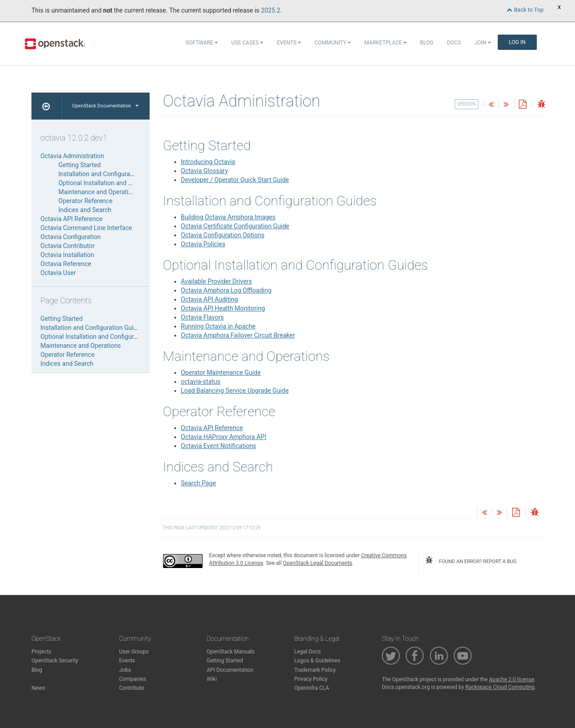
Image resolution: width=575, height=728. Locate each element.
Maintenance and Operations (99, 192)
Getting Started (80, 165)
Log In (517, 42)
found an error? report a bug (471, 560)
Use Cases (247, 43)
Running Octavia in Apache (218, 326)
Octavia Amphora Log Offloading (226, 290)
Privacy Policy (311, 679)
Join (483, 43)
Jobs (125, 670)
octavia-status (201, 382)
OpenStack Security (55, 661)
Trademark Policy (315, 670)
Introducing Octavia (208, 162)
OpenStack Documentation (105, 106)
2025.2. (272, 10)
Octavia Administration (72, 156)
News (38, 688)
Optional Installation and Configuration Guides (123, 183)
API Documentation (230, 670)
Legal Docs (307, 652)
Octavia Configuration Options (223, 235)
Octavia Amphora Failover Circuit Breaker (238, 335)
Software (202, 43)
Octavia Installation (67, 255)
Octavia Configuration (71, 237)
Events (289, 43)
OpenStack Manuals (231, 652)
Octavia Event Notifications (219, 446)
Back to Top (525, 10)
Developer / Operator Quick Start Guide (235, 180)
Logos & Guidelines (317, 661)
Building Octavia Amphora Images (228, 217)
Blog (427, 43)
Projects (41, 652)
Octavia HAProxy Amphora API (224, 437)
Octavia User (58, 273)
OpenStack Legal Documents (318, 563)
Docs (454, 43)
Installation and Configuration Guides (110, 174)
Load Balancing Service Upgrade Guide (235, 391)
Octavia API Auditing (210, 299)
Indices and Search (85, 210)
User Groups (134, 652)
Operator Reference (85, 201)
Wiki (212, 679)
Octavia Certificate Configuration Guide (235, 226)
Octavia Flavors (203, 317)
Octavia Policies (203, 244)
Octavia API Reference (212, 428)
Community (333, 43)
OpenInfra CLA (312, 688)
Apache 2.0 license (511, 679)
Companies (133, 679)
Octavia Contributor (68, 246)
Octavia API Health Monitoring (223, 308)
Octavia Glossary (205, 171)
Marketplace (385, 43)
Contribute (132, 688)
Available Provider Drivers (217, 281)
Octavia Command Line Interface (86, 228)
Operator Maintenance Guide (221, 373)
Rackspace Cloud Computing (500, 687)
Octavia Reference (66, 264)
